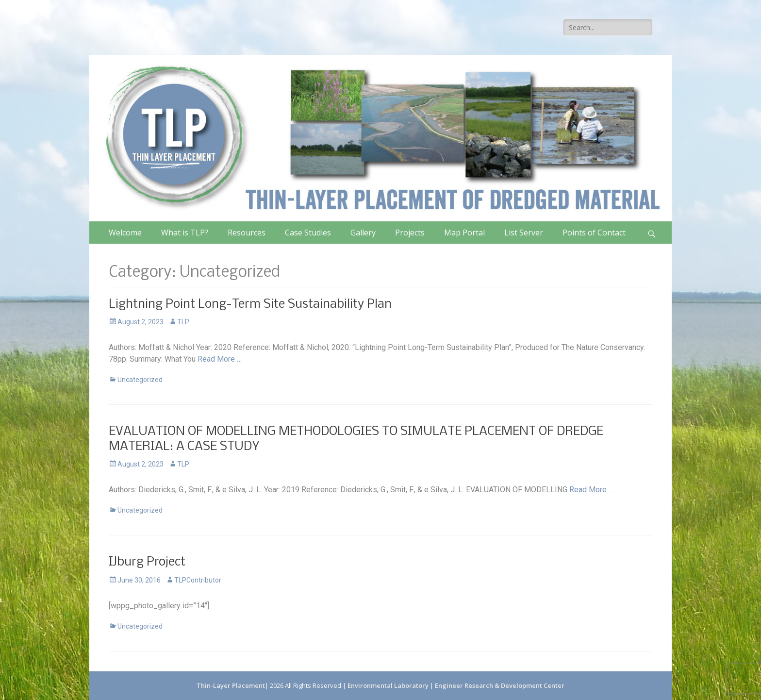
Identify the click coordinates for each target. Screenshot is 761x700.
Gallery (363, 233)
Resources (247, 233)
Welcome (125, 233)
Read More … (220, 359)
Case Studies (308, 233)
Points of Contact (594, 233)
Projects (410, 233)
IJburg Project (147, 562)
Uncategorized (140, 380)
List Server (524, 233)
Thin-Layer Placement (231, 685)
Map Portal (464, 233)
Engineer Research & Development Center (500, 685)
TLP (183, 322)
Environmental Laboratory (389, 685)
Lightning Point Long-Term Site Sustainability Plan (250, 305)
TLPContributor (198, 580)
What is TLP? (185, 233)
